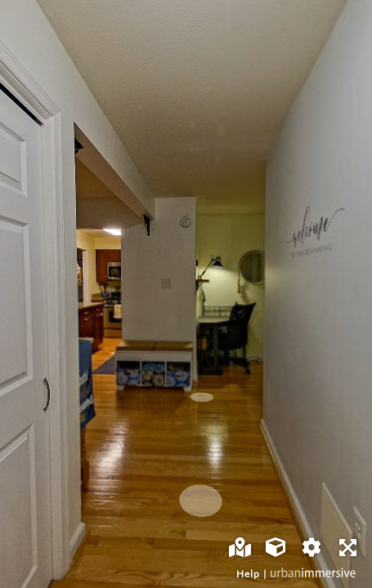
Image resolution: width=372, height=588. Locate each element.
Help (248, 574)
